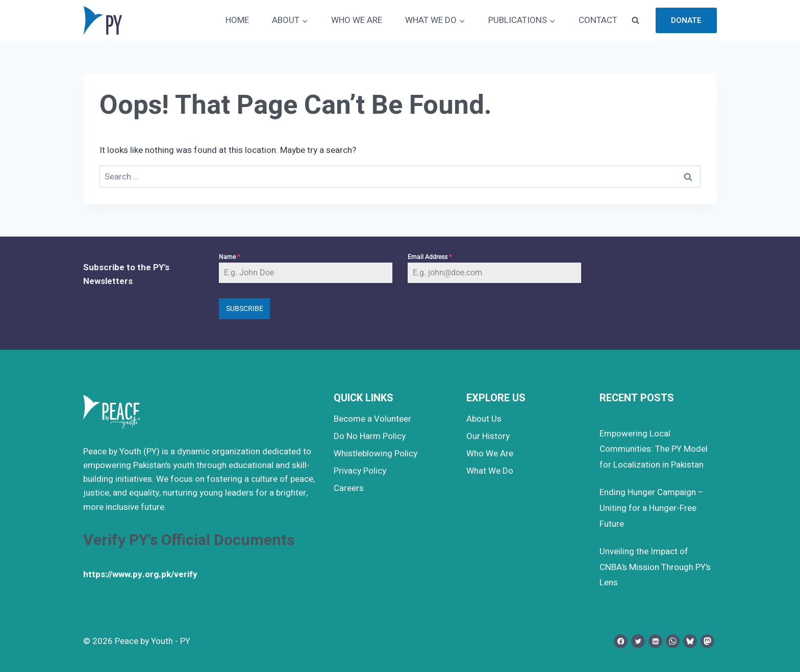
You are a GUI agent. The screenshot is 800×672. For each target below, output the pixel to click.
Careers (349, 488)
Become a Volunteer (372, 419)
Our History (488, 436)
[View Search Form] (635, 20)
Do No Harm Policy (370, 436)
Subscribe (245, 308)
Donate (686, 20)
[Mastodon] (707, 641)
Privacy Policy (360, 471)
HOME (237, 20)
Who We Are (490, 454)
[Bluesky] (690, 641)
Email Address (430, 257)
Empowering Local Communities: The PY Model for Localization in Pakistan (654, 449)
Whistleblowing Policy (376, 454)
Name (229, 257)
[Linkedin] (655, 641)
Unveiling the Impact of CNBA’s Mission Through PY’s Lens (655, 567)
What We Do (490, 471)
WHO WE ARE (357, 20)
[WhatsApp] (673, 641)
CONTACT (598, 20)
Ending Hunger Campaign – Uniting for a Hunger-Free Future (652, 508)
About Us (484, 419)
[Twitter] (638, 641)
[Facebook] (621, 641)
